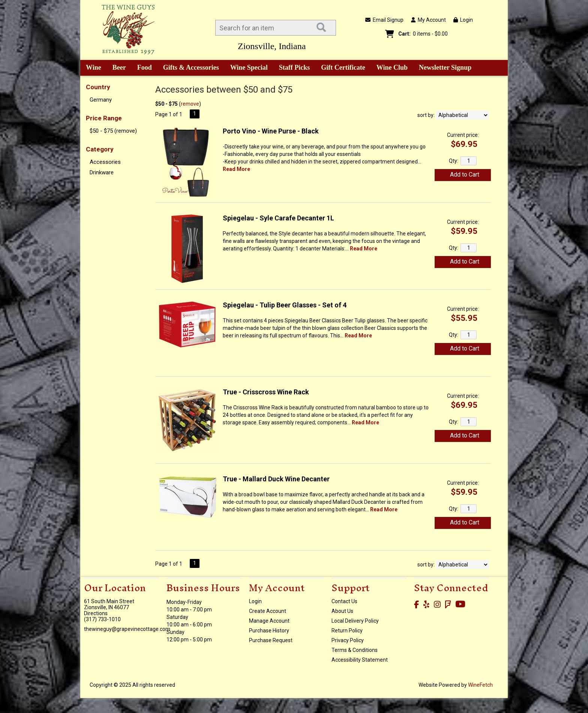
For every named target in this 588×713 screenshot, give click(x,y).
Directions (96, 613)
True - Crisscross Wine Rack (266, 392)
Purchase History (269, 631)
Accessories (105, 162)
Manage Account (269, 621)
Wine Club (390, 68)
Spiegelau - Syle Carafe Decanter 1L (278, 218)
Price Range (104, 118)
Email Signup (384, 20)
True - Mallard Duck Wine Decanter (276, 479)
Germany (101, 100)
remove (190, 104)
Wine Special (249, 67)
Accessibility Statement (360, 660)
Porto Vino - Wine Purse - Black (271, 131)
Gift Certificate (343, 67)
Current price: (463, 135)
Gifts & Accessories (188, 68)
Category (100, 149)
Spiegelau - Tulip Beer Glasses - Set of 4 (285, 305)
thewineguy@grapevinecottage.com (127, 629)
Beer (117, 68)
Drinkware (102, 172)
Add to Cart (465, 175)
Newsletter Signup (445, 67)
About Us (342, 611)
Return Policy (347, 631)
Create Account (268, 611)
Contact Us (344, 601)
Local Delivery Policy (355, 621)
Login (463, 20)
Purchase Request (271, 640)
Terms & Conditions (355, 650)
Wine (91, 68)
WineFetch (480, 685)
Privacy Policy (348, 640)
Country (98, 87)
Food (142, 68)
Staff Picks (295, 67)
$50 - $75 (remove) (113, 131)
